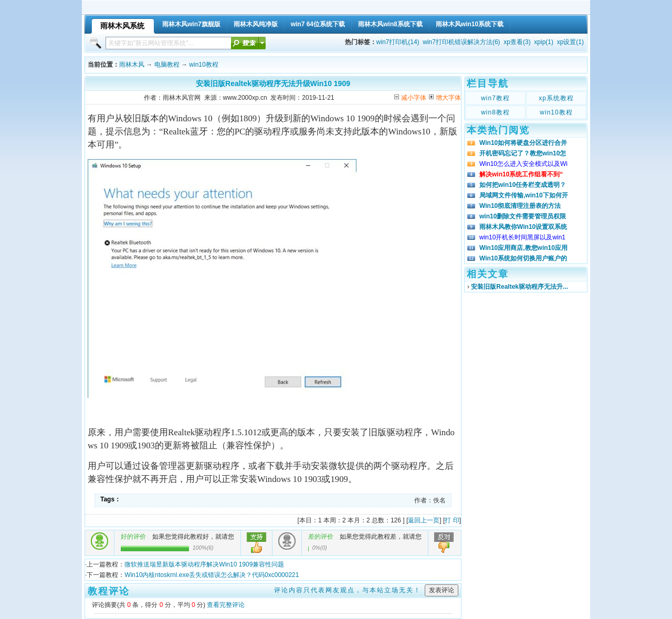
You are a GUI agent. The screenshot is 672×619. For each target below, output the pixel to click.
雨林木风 (132, 65)
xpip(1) (544, 42)
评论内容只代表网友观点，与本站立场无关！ (348, 590)
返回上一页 (424, 520)
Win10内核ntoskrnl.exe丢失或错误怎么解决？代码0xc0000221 (212, 575)
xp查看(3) (517, 42)
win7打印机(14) (398, 42)
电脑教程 (167, 65)
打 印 (452, 520)
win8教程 (495, 112)
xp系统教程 (556, 98)
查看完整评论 (226, 605)
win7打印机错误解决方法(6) (461, 42)
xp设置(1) (570, 42)
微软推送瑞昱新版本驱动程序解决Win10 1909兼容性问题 (204, 564)
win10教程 (203, 65)
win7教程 (495, 98)
